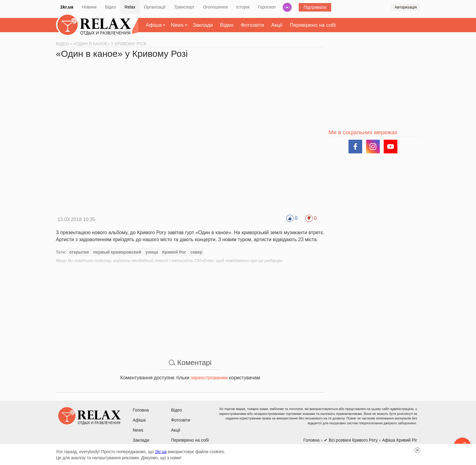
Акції (277, 25)
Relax (130, 7)
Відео (110, 7)
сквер (196, 252)
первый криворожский (117, 252)
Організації (155, 7)
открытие (79, 252)
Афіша (154, 25)
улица (152, 252)
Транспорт (184, 7)
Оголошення (215, 7)
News (177, 25)
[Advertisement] (190, 306)
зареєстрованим (209, 378)
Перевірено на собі (313, 25)
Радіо (287, 7)
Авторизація (406, 7)
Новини (89, 7)
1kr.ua (67, 7)
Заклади (203, 25)
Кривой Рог (174, 252)
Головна (141, 410)
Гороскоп (267, 7)
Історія (243, 7)
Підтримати (315, 7)
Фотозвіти (252, 25)
